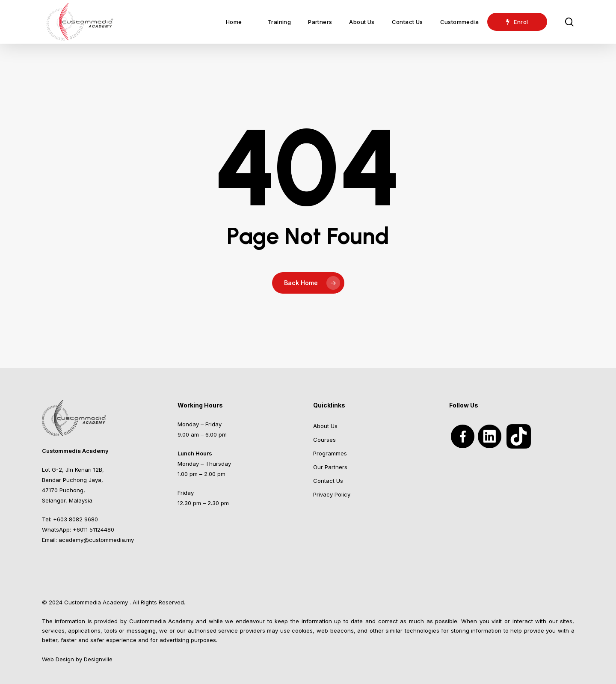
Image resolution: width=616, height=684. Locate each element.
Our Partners (330, 467)
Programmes (330, 453)
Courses (324, 440)
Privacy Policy (332, 494)
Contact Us (328, 481)
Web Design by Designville (77, 659)
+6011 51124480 (93, 529)
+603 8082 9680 (76, 519)
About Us (325, 426)
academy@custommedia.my (96, 540)
